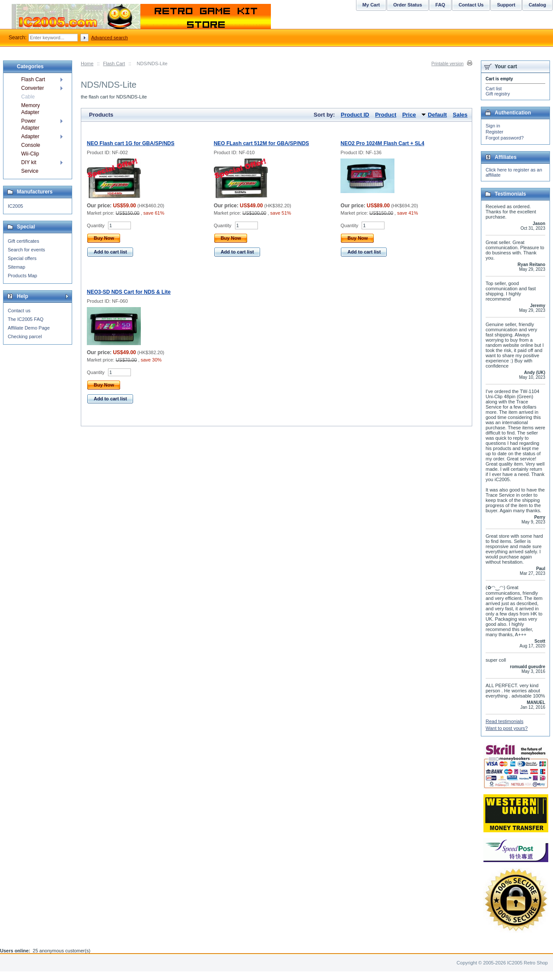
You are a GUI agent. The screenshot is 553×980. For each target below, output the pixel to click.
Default (437, 115)
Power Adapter (30, 124)
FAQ (440, 5)
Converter (33, 88)
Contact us (19, 311)
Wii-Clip (30, 154)
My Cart (371, 5)
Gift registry (498, 94)
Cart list (494, 89)
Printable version (448, 64)
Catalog (537, 5)
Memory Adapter (30, 109)
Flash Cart (114, 63)
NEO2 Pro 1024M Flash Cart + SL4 (382, 143)
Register (494, 132)
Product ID (355, 115)
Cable (28, 97)
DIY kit (29, 162)
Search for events (26, 250)
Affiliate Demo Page (29, 328)
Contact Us (471, 5)
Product (386, 115)
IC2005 (15, 206)
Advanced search (110, 38)
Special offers (22, 258)
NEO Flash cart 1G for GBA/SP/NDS (131, 143)
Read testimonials (504, 721)
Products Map (22, 276)
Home (87, 63)
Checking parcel (25, 336)
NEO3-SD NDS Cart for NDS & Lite (129, 292)
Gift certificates (24, 241)
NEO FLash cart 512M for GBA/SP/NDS (262, 143)
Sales (460, 115)
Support (506, 5)
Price (409, 115)
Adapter (30, 136)
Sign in (493, 126)
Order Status (408, 5)
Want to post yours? (507, 728)
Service (30, 171)
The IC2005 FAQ (26, 319)
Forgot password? (505, 138)
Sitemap (16, 267)
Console (31, 145)
